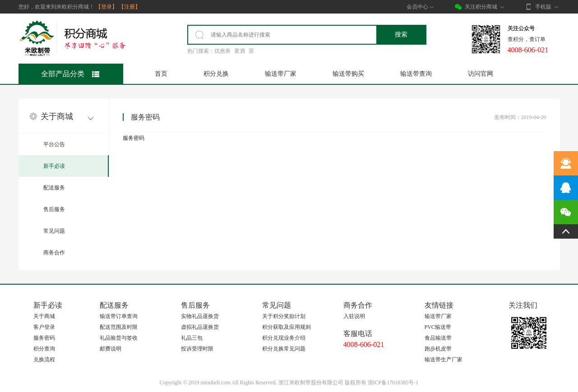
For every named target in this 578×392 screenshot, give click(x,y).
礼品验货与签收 (119, 338)
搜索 (401, 35)
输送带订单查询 (119, 316)
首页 (161, 74)
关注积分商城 (481, 7)
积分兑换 (216, 74)
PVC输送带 (438, 327)
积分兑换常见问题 (284, 349)
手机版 (542, 7)
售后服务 (54, 209)
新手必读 (54, 166)
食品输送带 (438, 338)
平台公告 (54, 144)
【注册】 (129, 7)
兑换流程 (44, 360)
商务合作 (54, 253)
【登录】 (106, 7)
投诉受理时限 (197, 349)
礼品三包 (192, 338)
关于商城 (44, 316)
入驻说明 (354, 316)
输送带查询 (416, 74)
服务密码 (44, 338)
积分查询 (44, 349)
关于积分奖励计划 (284, 316)
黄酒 (240, 51)
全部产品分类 (70, 74)
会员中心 (420, 7)
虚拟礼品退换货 (200, 327)
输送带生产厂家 (444, 360)
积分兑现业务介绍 (284, 338)
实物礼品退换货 (200, 316)
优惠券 (222, 51)
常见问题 (54, 231)
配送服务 (54, 188)
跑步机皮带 (438, 349)
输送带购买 (348, 74)
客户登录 (44, 327)
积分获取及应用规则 (287, 327)
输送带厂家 (281, 74)
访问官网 (481, 74)
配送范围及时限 (119, 327)
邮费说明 (111, 349)
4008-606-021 (364, 344)
